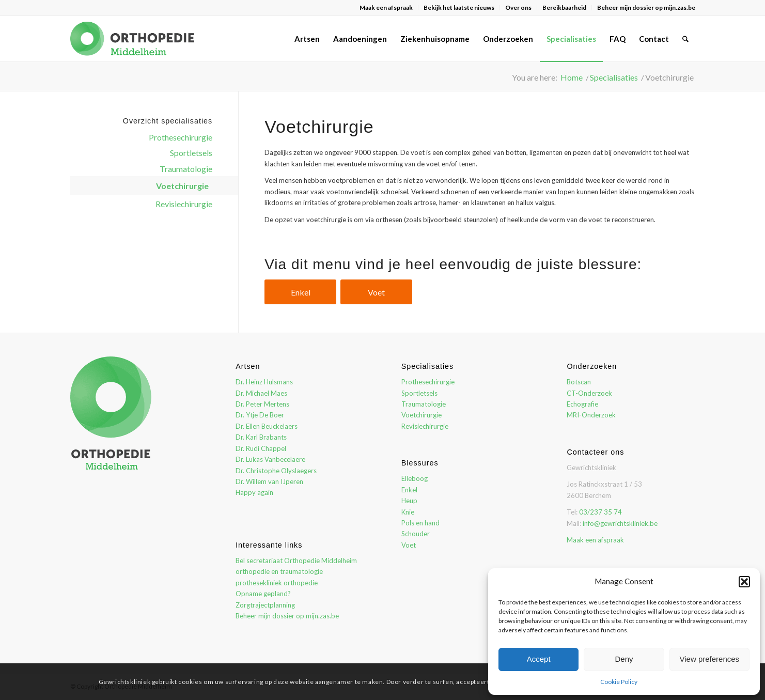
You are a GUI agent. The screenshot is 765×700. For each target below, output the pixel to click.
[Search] (685, 39)
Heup (409, 501)
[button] (744, 582)
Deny (624, 659)
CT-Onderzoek (589, 393)
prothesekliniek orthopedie (277, 583)
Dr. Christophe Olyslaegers (276, 471)
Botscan (579, 382)
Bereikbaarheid (564, 7)
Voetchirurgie (182, 186)
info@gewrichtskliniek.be (620, 523)
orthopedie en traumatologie (279, 571)
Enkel (409, 490)
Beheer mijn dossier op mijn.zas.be (646, 7)
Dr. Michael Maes (261, 393)
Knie (408, 512)
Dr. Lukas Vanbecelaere (270, 459)
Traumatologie (186, 169)
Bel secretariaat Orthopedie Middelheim (296, 561)
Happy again (254, 492)
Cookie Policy (619, 682)
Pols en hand (420, 523)
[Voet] (376, 292)
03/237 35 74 (600, 512)
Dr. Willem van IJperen (269, 481)
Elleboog (415, 478)
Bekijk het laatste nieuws (459, 7)
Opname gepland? (263, 594)
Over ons (518, 7)
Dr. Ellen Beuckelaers (267, 426)
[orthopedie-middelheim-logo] (132, 39)
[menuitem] (386, 8)
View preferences (710, 659)
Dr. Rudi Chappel (261, 448)
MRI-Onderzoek (591, 415)
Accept (539, 659)
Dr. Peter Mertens (262, 404)
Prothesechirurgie (181, 137)
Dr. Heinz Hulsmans (264, 382)
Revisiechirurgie (184, 204)
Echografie (582, 404)
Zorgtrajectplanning (265, 605)
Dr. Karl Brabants (261, 437)
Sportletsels (191, 153)
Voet (409, 545)
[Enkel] (300, 292)
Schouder (416, 534)
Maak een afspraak (386, 7)
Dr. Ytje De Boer (260, 415)
